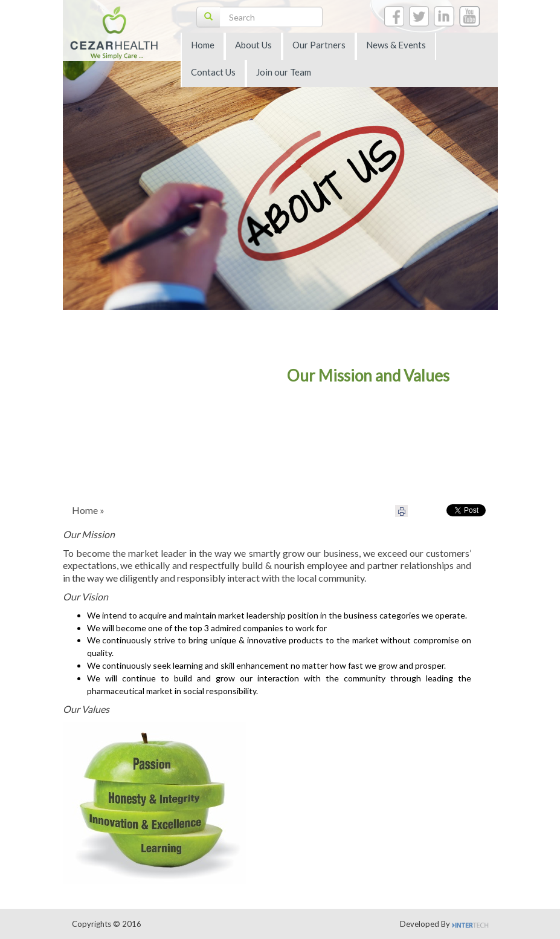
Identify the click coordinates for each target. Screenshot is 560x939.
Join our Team (284, 72)
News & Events (396, 45)
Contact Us (213, 72)
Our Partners (319, 45)
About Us (253, 45)
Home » (88, 510)
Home (203, 45)
